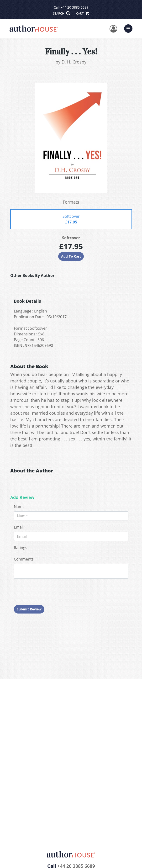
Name (19, 507)
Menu (129, 28)
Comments (24, 559)
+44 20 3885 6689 (74, 7)
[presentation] (50, 592)
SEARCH (61, 13)
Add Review (22, 498)
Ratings (21, 548)
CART (83, 13)
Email (19, 527)
